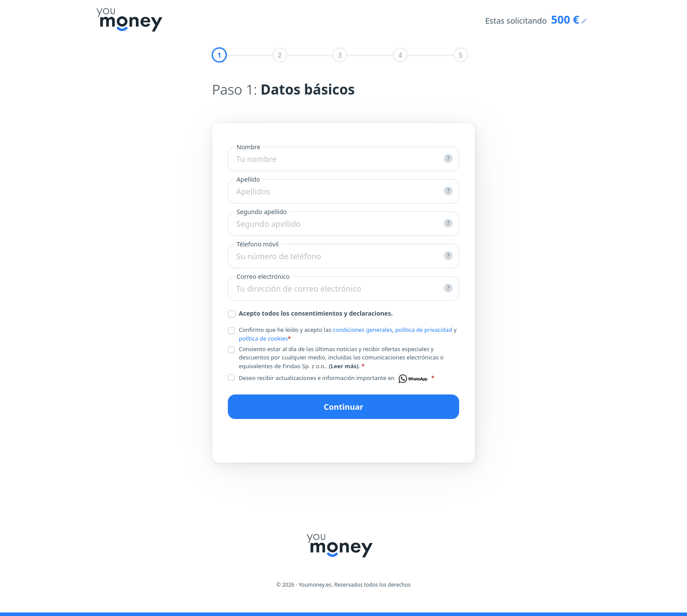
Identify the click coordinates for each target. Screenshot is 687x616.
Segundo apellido (262, 212)
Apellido (248, 179)
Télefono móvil (258, 244)
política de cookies (263, 338)
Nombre (248, 147)
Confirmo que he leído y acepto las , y (342, 334)
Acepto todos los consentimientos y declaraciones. (310, 313)
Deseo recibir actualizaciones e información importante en (331, 379)
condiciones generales (363, 330)
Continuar (343, 407)
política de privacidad (424, 330)
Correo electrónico (263, 276)
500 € (565, 19)
